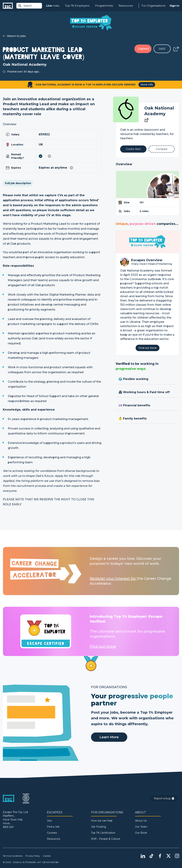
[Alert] (133, 149)
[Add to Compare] (162, 149)
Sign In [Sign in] (174, 6)
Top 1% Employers (77, 6)
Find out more (148, 348)
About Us (141, 821)
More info (147, 85)
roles (53, 6)
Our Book (141, 833)
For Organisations (153, 6)
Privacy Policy (33, 856)
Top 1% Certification (103, 833)
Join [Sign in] (49, 821)
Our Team (141, 827)
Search (25, 6)
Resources (126, 6)
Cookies (47, 856)
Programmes (104, 6)
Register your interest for (113, 578)
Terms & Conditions (13, 856)
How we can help (102, 821)
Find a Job (53, 827)
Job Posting (98, 827)
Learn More (109, 737)
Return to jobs (14, 36)
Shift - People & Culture (106, 839)
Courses (52, 833)
